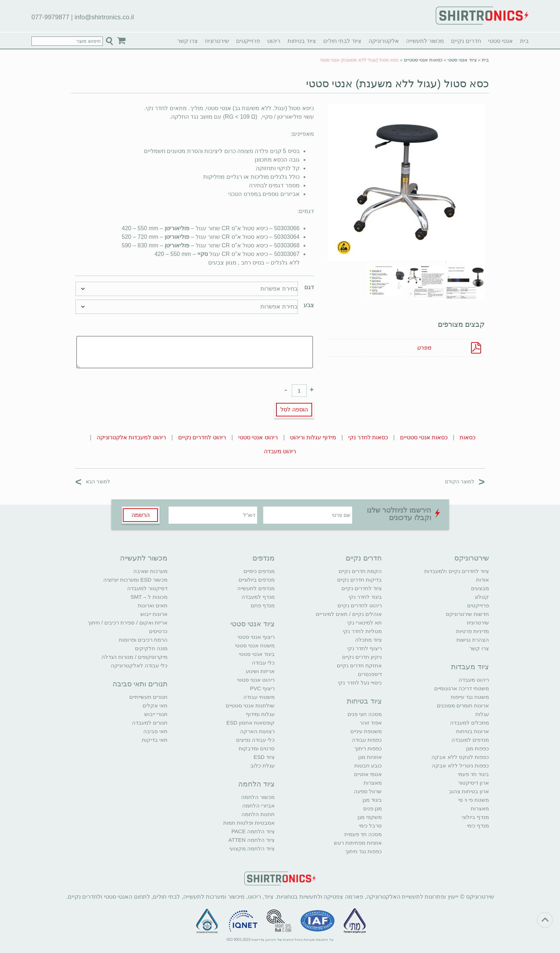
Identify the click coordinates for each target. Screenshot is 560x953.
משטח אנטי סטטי (255, 645)
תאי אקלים (155, 705)
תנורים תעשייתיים (148, 697)
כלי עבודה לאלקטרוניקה (139, 665)
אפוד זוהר (371, 723)
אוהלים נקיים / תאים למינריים (349, 614)
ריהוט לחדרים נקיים (202, 437)
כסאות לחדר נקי (368, 437)
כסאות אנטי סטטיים (423, 60)
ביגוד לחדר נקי (365, 597)
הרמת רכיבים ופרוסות (143, 640)
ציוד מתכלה (368, 640)
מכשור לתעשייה (425, 41)
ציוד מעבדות (470, 667)
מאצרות (480, 808)
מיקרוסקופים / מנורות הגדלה (134, 657)
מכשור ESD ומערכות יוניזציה (135, 580)
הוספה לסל (294, 409)
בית (524, 41)
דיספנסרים (370, 674)
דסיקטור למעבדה (147, 588)
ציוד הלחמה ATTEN (252, 840)
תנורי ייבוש (156, 714)
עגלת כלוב (262, 766)
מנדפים (264, 558)
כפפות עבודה (367, 740)
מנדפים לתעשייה (256, 588)
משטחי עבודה (259, 697)
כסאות (467, 437)
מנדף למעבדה (258, 597)
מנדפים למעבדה (470, 740)
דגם (309, 287)
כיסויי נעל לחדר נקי (360, 683)
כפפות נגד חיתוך (363, 851)
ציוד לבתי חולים (342, 41)
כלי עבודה (263, 663)
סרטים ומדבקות (257, 748)
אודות (482, 580)
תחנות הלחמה (258, 814)
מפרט (424, 348)
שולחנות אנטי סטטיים (250, 705)
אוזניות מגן (370, 757)
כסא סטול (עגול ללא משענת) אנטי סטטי (397, 83)
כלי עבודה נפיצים (255, 740)
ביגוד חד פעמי (473, 774)
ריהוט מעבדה (280, 451)
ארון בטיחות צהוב (469, 791)
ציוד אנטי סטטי (462, 60)
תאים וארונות (153, 605)
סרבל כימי (370, 826)
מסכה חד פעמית (363, 834)
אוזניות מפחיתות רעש (358, 843)
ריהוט (274, 41)
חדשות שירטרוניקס (467, 614)
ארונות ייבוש (154, 614)
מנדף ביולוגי (475, 817)
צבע (309, 305)
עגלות (482, 714)
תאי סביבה (155, 731)
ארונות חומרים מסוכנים (463, 705)
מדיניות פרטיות (472, 631)
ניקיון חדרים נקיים (362, 657)
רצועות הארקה (257, 731)
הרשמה (141, 515)
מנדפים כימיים (259, 571)
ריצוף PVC (262, 688)
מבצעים (480, 588)
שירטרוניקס (472, 558)
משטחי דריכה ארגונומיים (462, 688)
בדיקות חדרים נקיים (359, 580)
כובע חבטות (368, 766)
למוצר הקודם (465, 481)
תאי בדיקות (155, 740)
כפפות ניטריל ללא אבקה (460, 766)
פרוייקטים (248, 41)
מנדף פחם (263, 605)
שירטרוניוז (217, 41)
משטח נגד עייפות (470, 697)
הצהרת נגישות (473, 640)
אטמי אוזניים (368, 774)
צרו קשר (187, 41)
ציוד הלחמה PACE (253, 831)
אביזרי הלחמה (258, 806)
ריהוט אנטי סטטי (258, 437)
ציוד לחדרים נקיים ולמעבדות (457, 571)
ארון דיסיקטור (473, 783)
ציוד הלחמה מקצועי (252, 848)
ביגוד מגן (372, 800)
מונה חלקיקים (151, 648)
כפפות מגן (477, 748)
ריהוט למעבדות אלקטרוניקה (131, 437)
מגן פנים (372, 808)
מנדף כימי (478, 826)
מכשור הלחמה (258, 797)
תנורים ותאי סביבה (140, 684)
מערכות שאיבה (150, 571)
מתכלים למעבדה (469, 723)
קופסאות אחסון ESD (251, 723)
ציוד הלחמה (256, 784)
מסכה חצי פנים (365, 714)
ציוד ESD (264, 757)
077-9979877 (50, 17)
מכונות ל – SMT (149, 597)
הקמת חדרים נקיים (360, 571)
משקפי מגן (370, 817)
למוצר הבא (93, 481)
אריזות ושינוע (260, 671)
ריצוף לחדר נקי (364, 648)
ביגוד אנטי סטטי (257, 654)
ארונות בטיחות (472, 731)
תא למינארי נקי (364, 623)
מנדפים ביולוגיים (257, 580)
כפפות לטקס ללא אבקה (460, 757)
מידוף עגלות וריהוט (313, 437)
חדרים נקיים (466, 41)
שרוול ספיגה (368, 791)
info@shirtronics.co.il (104, 17)
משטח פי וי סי (474, 800)
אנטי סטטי (501, 41)
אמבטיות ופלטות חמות (249, 823)
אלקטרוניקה (384, 41)
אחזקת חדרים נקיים (359, 665)
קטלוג (482, 597)
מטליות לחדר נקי (362, 631)
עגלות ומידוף (260, 714)
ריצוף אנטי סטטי (256, 637)
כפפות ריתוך (368, 748)
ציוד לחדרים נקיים (362, 588)
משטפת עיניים (366, 731)
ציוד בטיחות (302, 41)
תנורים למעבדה (150, 723)
